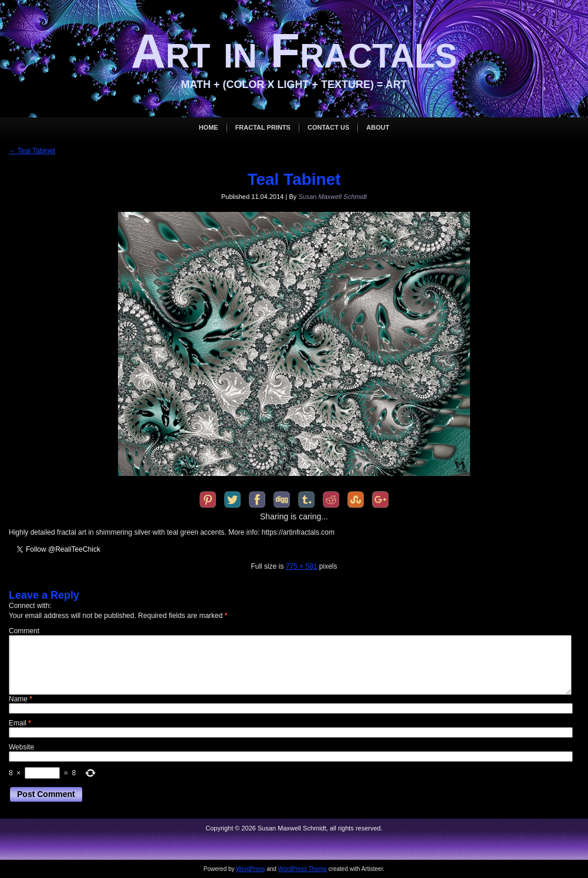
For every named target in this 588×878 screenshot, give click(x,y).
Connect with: (30, 606)
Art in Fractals (294, 51)
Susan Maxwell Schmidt (332, 197)
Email (20, 723)
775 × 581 (302, 566)
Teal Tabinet (32, 151)
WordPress (250, 869)
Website (21, 747)
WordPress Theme (303, 869)
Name (21, 699)
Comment (24, 631)
